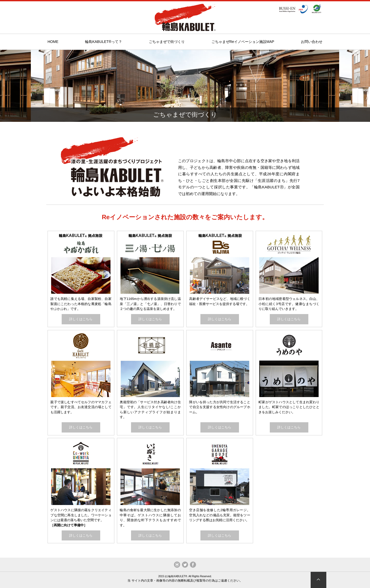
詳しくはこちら (81, 319)
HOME (53, 42)
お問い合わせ (312, 42)
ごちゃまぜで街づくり (167, 42)
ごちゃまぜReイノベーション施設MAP (243, 42)
